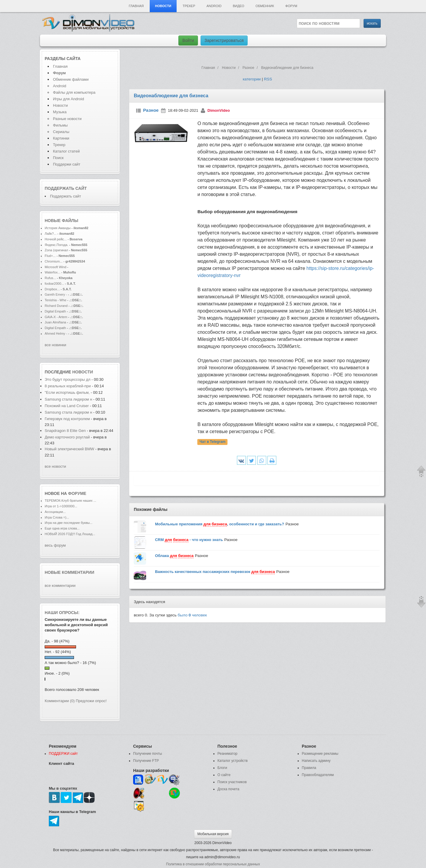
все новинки (55, 345)
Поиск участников (232, 782)
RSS (268, 79)
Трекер (189, 6)
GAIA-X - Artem (56, 317)
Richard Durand (56, 306)
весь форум (55, 545)
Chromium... (54, 261)
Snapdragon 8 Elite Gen (66, 431)
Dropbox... (52, 289)
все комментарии (60, 586)
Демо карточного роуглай (67, 437)
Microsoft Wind (55, 267)
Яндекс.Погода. (57, 245)
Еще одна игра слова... (62, 528)
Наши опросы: (62, 613)
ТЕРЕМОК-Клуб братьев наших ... (70, 501)
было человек (192, 615)
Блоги (222, 768)
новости (83, 372)
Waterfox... (53, 272)
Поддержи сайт (67, 164)
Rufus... (50, 278)
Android (214, 6)
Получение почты (148, 754)
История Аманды (58, 228)
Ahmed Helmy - (56, 333)
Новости (163, 6)
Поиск (58, 158)
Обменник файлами (71, 79)
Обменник (265, 6)
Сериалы (61, 132)
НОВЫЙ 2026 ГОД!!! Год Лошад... (70, 534)
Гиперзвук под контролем (67, 419)
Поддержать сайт (66, 188)
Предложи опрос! (91, 701)
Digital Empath (55, 311)
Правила (309, 768)
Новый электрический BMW (69, 449)
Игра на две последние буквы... (68, 523)
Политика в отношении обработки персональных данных (213, 864)
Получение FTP (146, 761)
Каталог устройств (233, 761)
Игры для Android (68, 99)
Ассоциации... (55, 512)
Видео (239, 6)
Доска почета (228, 789)
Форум (291, 6)
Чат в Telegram (213, 442)
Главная (136, 6)
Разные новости (67, 119)
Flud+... (50, 256)
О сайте (224, 775)
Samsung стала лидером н (68, 399)
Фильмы (60, 125)
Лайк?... (51, 234)
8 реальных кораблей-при (68, 386)
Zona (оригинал (56, 250)
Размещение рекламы (320, 754)
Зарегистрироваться (224, 41)
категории (252, 79)
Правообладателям (318, 775)
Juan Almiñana (56, 322)
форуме (77, 493)
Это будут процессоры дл (68, 379)
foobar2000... (54, 284)
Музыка (60, 112)
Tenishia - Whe (55, 300)
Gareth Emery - (56, 294)
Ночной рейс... (56, 239)
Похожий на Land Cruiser (67, 406)
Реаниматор (227, 754)
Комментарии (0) (60, 701)
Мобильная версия (213, 834)
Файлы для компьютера (74, 92)
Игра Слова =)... (57, 517)
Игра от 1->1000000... (61, 506)
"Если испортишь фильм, (68, 392)
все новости (55, 466)
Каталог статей (66, 151)
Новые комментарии (70, 572)
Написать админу (316, 761)
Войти (188, 41)
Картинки (61, 138)
